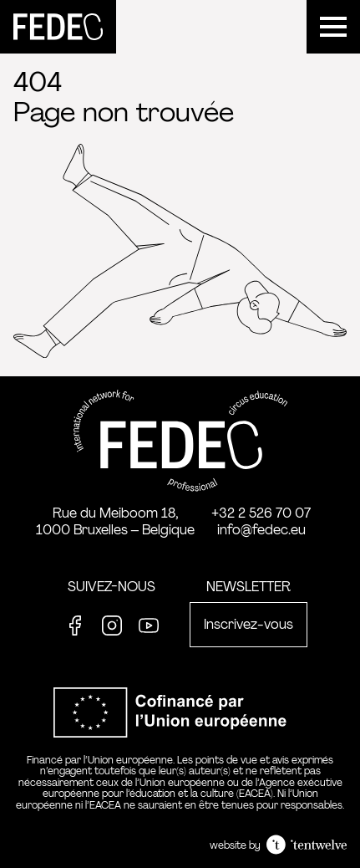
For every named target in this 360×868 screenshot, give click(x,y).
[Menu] (333, 27)
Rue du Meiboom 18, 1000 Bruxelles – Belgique (115, 521)
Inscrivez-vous (248, 624)
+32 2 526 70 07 (261, 513)
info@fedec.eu (261, 530)
